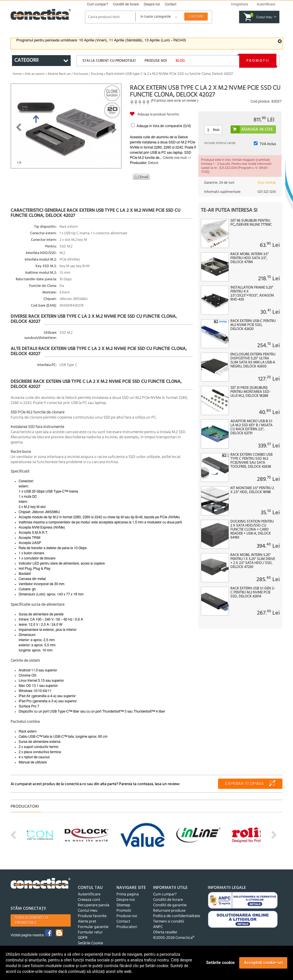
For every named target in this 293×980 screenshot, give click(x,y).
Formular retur (90, 932)
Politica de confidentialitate (177, 916)
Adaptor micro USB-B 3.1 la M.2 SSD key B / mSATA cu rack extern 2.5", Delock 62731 (251, 427)
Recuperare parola (94, 905)
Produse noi (156, 61)
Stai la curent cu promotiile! (109, 61)
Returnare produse (169, 911)
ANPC (158, 927)
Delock (153, 163)
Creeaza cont (89, 900)
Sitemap (123, 905)
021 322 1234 (267, 192)
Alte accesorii (35, 74)
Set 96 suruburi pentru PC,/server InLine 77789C (251, 223)
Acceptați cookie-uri (263, 963)
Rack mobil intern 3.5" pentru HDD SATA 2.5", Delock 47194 (250, 258)
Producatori (127, 927)
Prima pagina (128, 894)
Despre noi (152, 4)
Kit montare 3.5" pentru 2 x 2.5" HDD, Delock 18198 (252, 490)
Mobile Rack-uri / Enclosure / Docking (75, 74)
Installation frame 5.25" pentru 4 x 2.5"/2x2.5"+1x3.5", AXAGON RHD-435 (252, 294)
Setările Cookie (90, 943)
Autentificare (89, 894)
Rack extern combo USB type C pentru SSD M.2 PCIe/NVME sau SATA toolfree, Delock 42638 (251, 461)
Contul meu (88, 911)
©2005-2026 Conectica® (174, 938)
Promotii (258, 61)
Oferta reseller (165, 932)
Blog (180, 61)
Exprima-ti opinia (245, 784)
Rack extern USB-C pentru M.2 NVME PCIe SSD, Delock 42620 (253, 325)
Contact (171, 4)
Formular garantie (93, 927)
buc (216, 130)
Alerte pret (87, 922)
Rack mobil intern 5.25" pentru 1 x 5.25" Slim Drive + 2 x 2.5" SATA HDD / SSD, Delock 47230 (253, 561)
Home (17, 74)
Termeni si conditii (169, 922)
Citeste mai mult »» (177, 158)
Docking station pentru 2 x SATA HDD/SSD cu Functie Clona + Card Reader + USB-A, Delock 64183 (252, 530)
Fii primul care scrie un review (174, 101)
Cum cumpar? (98, 4)
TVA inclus (268, 144)
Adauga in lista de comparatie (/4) (164, 126)
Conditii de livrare (126, 4)
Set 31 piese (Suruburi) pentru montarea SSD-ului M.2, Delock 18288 (250, 392)
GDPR (83, 938)
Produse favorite (92, 916)
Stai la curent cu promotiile (31, 920)
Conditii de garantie (170, 905)
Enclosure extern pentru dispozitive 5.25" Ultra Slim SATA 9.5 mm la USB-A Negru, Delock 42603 (253, 361)
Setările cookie (220, 963)
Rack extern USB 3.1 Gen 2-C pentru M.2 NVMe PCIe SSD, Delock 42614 (253, 593)
